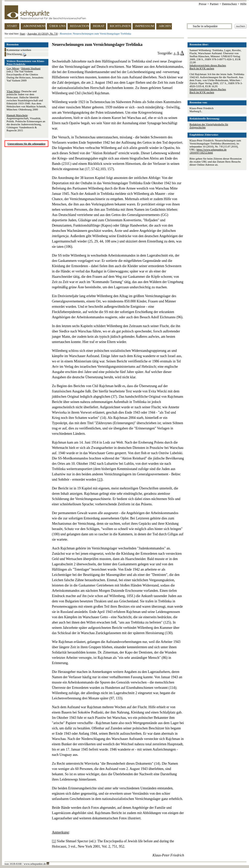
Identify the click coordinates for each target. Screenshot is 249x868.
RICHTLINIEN (120, 26)
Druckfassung (16, 54)
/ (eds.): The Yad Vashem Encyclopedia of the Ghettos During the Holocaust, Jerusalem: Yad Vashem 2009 (25, 74)
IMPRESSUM (145, 26)
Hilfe (243, 4)
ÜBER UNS (57, 26)
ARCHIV (165, 26)
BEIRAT (99, 26)
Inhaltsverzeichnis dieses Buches (208, 65)
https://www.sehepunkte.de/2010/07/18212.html (208, 151)
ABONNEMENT (34, 26)
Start (23, 34)
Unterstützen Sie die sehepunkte (27, 144)
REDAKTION (80, 26)
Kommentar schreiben (19, 50)
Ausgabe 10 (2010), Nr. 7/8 (42, 34)
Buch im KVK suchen (202, 68)
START (12, 26)
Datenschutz (229, 4)
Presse (203, 4)
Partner (214, 4)
